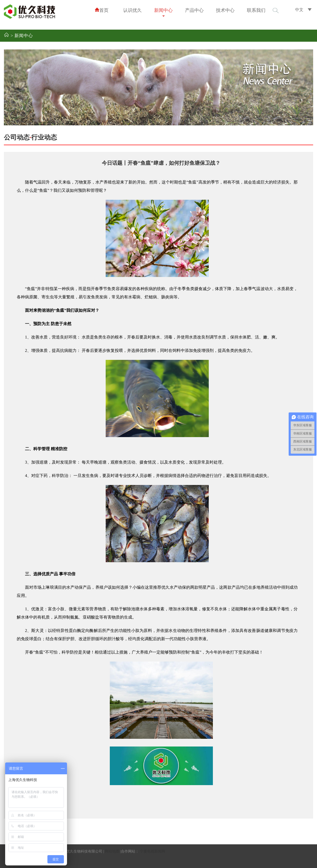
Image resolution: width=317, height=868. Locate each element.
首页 (102, 10)
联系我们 (256, 10)
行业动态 (44, 137)
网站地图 (112, 851)
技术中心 (225, 10)
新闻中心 (163, 10)
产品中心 (194, 10)
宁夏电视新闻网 (153, 851)
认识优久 (132, 10)
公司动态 (17, 137)
